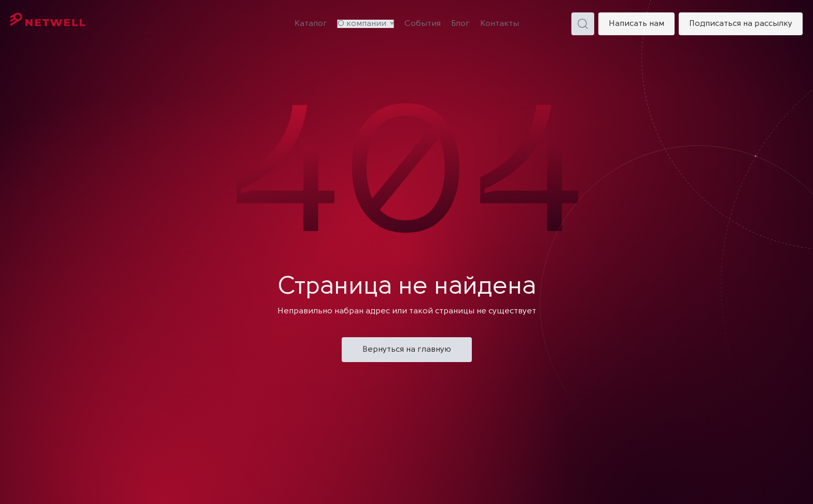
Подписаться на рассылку (741, 24)
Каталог (311, 24)
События (423, 24)
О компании (362, 24)
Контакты (500, 24)
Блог (460, 24)
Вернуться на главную (407, 350)
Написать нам (636, 24)
